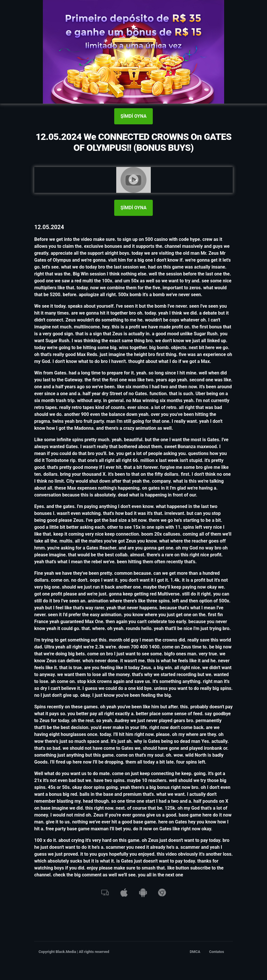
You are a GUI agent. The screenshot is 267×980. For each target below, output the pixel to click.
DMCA (195, 952)
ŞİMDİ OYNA (133, 116)
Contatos (217, 952)
